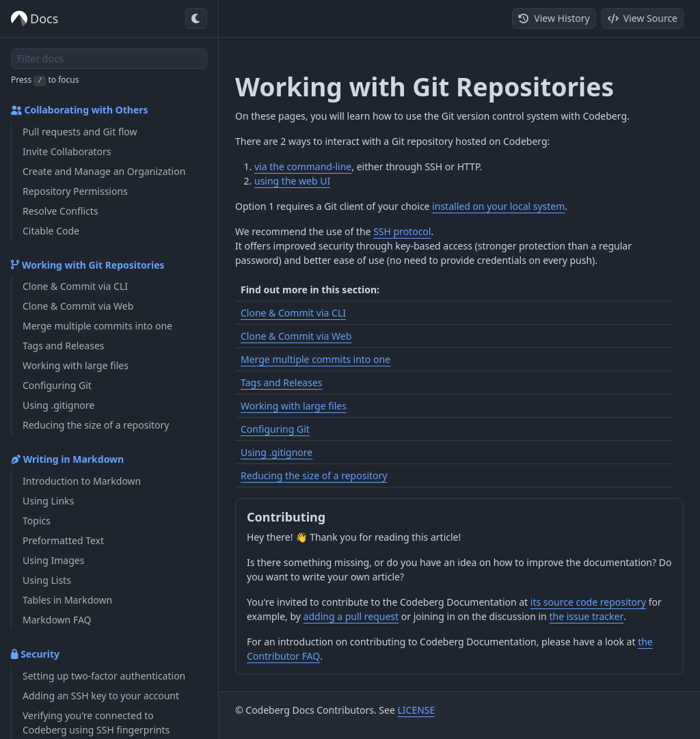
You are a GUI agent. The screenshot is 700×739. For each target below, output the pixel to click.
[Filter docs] (109, 59)
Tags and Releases (282, 382)
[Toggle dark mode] (196, 18)
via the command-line (303, 166)
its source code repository (588, 602)
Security (35, 654)
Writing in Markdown (67, 459)
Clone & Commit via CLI (293, 313)
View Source (643, 18)
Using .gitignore (277, 452)
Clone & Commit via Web (296, 336)
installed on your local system (498, 206)
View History (554, 18)
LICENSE (416, 710)
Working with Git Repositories (88, 265)
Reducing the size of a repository (314, 475)
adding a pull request (351, 616)
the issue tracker (586, 616)
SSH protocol (402, 231)
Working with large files (294, 406)
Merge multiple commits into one (315, 359)
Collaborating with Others (80, 110)
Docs (35, 19)
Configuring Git (275, 429)
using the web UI (292, 181)
